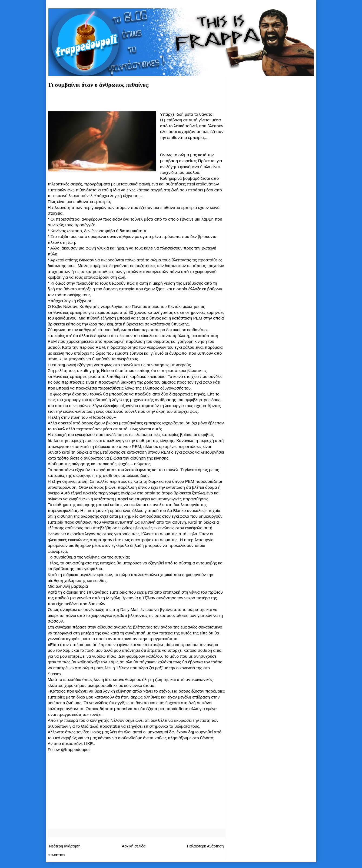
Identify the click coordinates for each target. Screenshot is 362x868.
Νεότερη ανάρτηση (65, 846)
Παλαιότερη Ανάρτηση (205, 846)
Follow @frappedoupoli (69, 749)
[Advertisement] (137, 102)
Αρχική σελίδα (134, 846)
